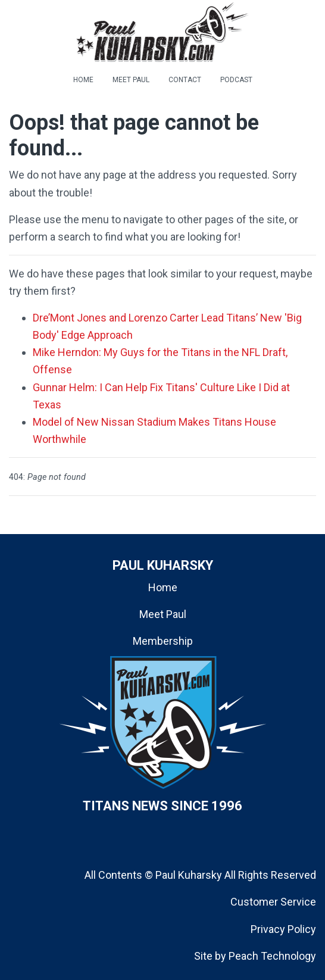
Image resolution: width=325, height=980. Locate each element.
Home (163, 587)
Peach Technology (272, 956)
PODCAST (236, 80)
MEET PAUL (131, 80)
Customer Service (273, 902)
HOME (83, 80)
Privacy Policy (283, 929)
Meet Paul (163, 614)
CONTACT (185, 80)
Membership (163, 641)
